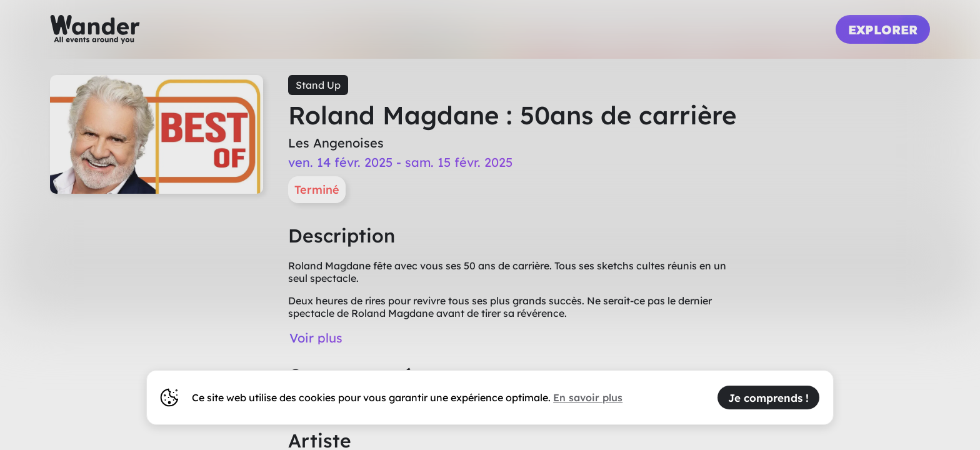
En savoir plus (588, 397)
